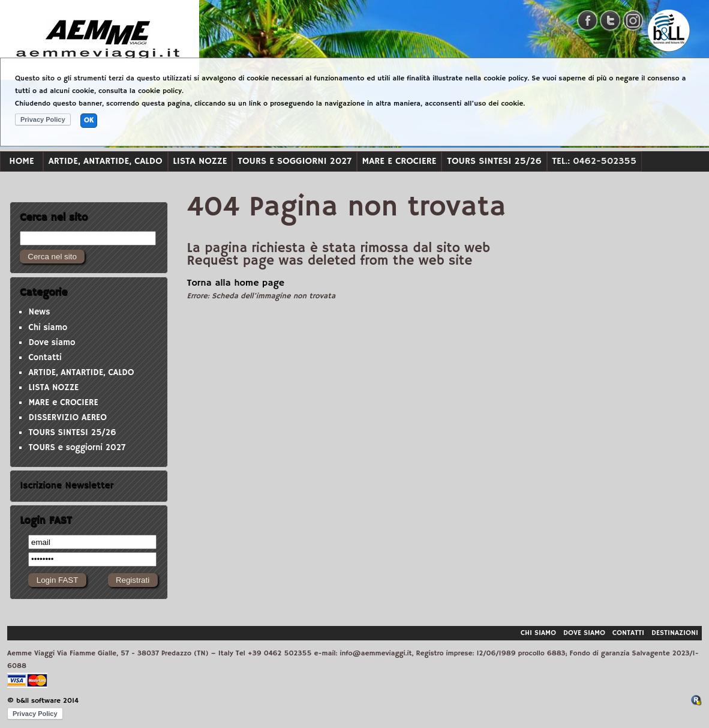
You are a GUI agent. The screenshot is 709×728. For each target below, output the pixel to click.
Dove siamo (52, 343)
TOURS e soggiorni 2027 (295, 161)
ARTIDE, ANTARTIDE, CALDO (106, 161)
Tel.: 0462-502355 (594, 161)
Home (21, 161)
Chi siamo (48, 328)
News (39, 312)
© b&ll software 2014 (43, 701)
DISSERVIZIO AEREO (67, 418)
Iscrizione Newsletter (67, 486)
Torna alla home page (236, 283)
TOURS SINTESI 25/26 (494, 161)
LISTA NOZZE (200, 161)
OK (89, 120)
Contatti (45, 358)
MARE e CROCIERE (399, 161)
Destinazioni (675, 633)
